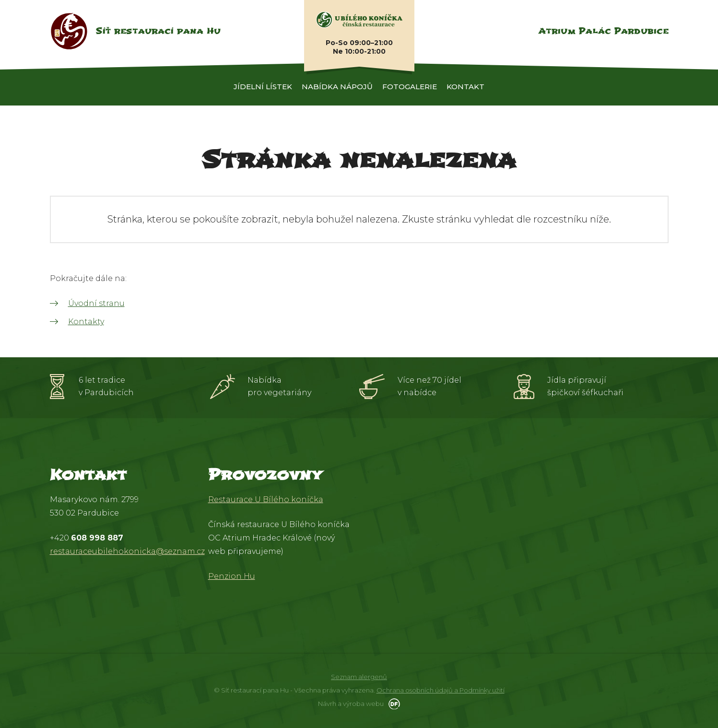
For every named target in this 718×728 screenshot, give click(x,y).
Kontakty (86, 322)
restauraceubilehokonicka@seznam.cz (127, 551)
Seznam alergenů (359, 677)
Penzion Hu (232, 576)
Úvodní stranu (96, 303)
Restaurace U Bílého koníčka (266, 499)
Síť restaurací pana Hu (158, 31)
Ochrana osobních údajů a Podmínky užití (441, 690)
